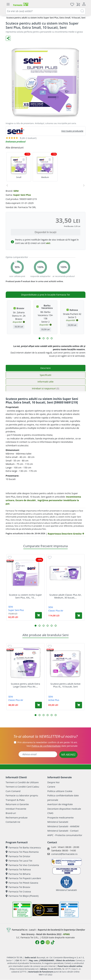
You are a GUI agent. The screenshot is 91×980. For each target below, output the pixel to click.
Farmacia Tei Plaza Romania (22, 852)
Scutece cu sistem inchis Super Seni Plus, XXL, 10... (25, 596)
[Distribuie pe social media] (8, 38)
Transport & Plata (15, 800)
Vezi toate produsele (72, 131)
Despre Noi (53, 782)
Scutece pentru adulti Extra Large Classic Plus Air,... (25, 685)
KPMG (67, 934)
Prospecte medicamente (61, 817)
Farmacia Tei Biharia (18, 874)
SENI (16, 191)
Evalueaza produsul (16, 142)
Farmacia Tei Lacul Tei (19, 861)
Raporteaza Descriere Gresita (66, 534)
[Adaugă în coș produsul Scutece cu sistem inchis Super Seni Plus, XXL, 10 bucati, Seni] (38, 615)
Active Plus (54, 700)
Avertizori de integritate (60, 804)
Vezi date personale (52, 746)
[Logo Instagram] (48, 942)
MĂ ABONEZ (68, 755)
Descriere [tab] (45, 368)
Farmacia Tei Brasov (18, 887)
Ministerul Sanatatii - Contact (63, 831)
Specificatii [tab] (45, 375)
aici (48, 243)
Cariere (51, 787)
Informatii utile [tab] (45, 382)
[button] (40, 338)
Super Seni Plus (22, 195)
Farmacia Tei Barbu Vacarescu (23, 847)
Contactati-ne (13, 822)
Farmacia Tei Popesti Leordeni (23, 878)
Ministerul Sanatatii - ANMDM (63, 826)
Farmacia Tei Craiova (18, 891)
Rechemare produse (17, 817)
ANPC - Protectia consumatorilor (65, 835)
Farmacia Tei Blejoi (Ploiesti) (22, 896)
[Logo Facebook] (37, 942)
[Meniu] (8, 4)
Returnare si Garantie (17, 804)
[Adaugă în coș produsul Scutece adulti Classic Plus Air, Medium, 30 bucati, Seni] (79, 616)
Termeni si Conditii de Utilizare (22, 782)
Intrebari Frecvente (16, 809)
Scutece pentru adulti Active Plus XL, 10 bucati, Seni (66, 685)
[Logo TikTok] (53, 942)
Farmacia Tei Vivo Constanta (22, 865)
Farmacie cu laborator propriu (22, 795)
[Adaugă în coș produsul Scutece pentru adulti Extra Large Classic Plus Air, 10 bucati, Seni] (38, 705)
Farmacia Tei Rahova (18, 869)
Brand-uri (11, 813)
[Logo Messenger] (42, 942)
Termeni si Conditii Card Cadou (22, 787)
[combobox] (46, 11)
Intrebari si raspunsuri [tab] (45, 388)
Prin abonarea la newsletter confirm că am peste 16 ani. (48, 742)
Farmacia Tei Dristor (18, 856)
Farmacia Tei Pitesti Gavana (22, 883)
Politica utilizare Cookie (60, 791)
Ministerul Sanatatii (58, 822)
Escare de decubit (26, 500)
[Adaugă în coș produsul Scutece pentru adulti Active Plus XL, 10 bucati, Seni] (79, 705)
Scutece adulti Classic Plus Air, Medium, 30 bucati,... (66, 596)
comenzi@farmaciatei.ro (64, 854)
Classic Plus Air (56, 611)
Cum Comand (13, 791)
